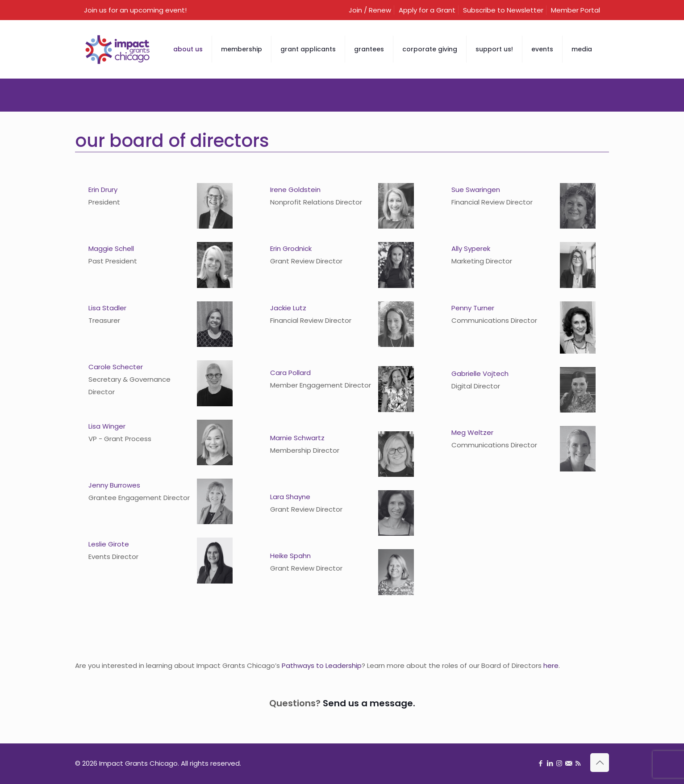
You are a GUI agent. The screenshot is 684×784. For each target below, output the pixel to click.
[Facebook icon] (540, 763)
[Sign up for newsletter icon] (569, 763)
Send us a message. (369, 703)
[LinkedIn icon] (550, 763)
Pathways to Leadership (322, 665)
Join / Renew (370, 10)
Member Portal (576, 10)
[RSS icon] (578, 763)
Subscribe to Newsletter (503, 10)
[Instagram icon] (559, 763)
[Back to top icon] (600, 763)
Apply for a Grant (427, 10)
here (551, 665)
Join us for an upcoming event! (135, 10)
